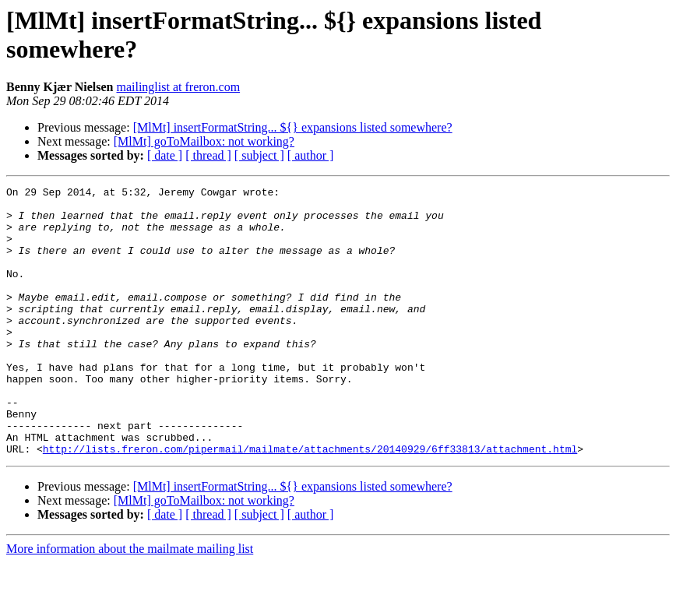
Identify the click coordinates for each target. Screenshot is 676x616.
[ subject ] (259, 155)
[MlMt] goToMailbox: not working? (204, 141)
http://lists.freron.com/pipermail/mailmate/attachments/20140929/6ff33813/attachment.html (310, 502)
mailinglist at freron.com (178, 87)
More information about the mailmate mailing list (130, 602)
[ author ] (311, 155)
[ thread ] (208, 155)
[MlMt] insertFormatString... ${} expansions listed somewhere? (293, 127)
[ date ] (165, 155)
